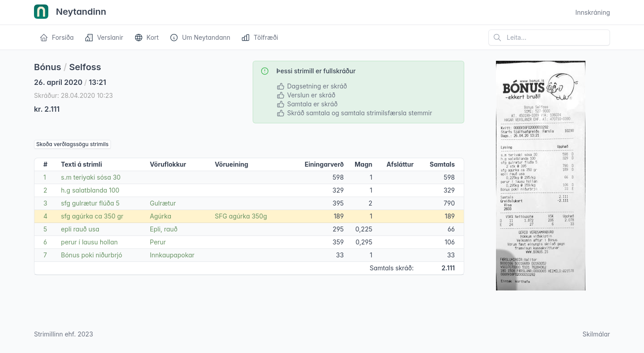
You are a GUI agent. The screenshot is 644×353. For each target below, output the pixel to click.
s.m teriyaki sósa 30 (91, 177)
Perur (158, 242)
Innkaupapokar (172, 255)
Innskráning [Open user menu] (593, 12)
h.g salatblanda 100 (90, 190)
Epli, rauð (164, 229)
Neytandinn (70, 13)
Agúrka (161, 216)
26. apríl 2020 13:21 (70, 82)
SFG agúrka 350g (241, 216)
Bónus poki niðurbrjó (91, 255)
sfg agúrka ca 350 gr (92, 216)
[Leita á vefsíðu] (549, 38)
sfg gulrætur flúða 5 (90, 203)
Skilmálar (596, 334)
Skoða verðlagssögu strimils (72, 144)
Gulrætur (163, 203)
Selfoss (85, 67)
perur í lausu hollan (89, 242)
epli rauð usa (80, 229)
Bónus (48, 67)
